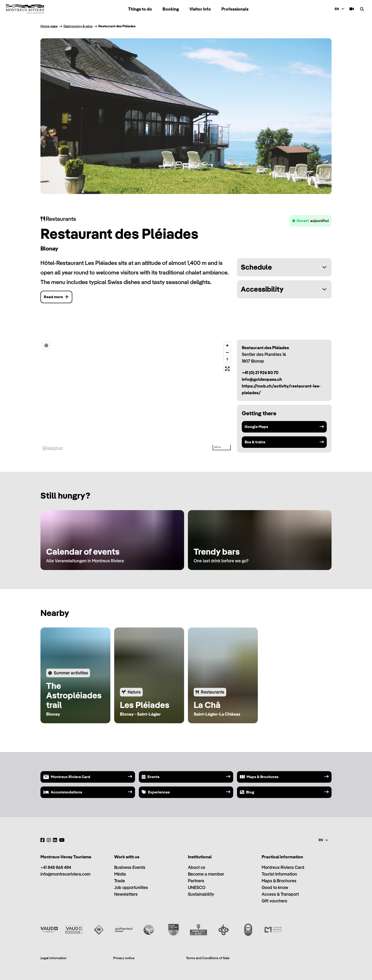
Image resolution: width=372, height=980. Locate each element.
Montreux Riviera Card (283, 867)
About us (197, 867)
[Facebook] (43, 840)
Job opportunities (131, 887)
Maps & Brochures (279, 881)
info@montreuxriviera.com (65, 874)
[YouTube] (62, 840)
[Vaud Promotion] (49, 930)
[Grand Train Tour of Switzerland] (174, 930)
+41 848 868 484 (56, 867)
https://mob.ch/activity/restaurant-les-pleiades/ (281, 389)
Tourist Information (279, 874)
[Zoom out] (227, 352)
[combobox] (340, 9)
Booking (171, 9)
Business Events (130, 867)
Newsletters (126, 894)
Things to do (140, 9)
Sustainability (201, 894)
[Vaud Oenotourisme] (99, 930)
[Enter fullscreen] (227, 369)
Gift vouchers (274, 901)
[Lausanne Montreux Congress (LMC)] (273, 930)
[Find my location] (46, 345)
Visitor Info (200, 9)
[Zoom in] (227, 345)
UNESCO (197, 887)
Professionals (235, 9)
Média (120, 874)
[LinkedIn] (55, 840)
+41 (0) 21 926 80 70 (260, 373)
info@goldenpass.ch (262, 379)
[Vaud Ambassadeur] (74, 930)
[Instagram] (49, 840)
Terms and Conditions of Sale (208, 958)
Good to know (275, 887)
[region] (137, 396)
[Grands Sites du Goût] (198, 930)
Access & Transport (280, 894)
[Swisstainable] (149, 930)
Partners (196, 881)
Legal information (54, 958)
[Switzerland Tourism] (124, 930)
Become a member (206, 874)
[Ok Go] (223, 930)
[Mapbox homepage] (52, 448)
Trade (120, 881)
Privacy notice (124, 958)
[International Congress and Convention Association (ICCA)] (248, 930)
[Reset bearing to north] (227, 359)
